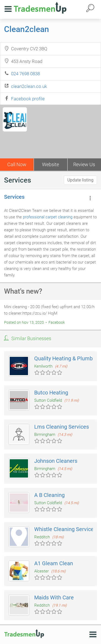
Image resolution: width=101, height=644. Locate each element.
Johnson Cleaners (56, 461)
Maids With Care (54, 597)
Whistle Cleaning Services (65, 529)
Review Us (84, 164)
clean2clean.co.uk (29, 86)
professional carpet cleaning (48, 217)
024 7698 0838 (25, 74)
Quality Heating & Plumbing (67, 358)
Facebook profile (28, 99)
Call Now (17, 164)
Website (50, 164)
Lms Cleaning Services (62, 427)
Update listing (80, 180)
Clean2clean (27, 29)
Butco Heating (51, 393)
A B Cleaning (49, 495)
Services (14, 197)
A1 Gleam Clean (54, 563)
